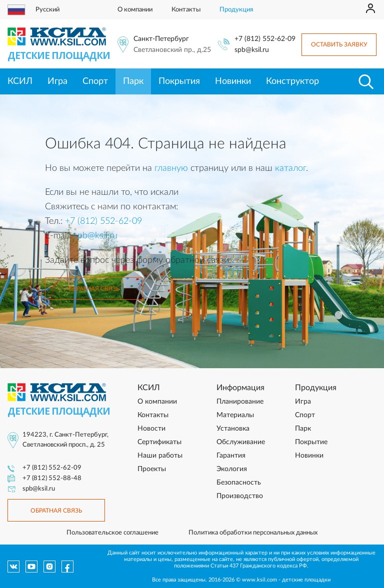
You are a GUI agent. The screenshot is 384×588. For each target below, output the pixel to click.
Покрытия (179, 81)
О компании (135, 10)
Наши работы (160, 456)
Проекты (152, 469)
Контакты (186, 10)
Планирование (240, 402)
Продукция (236, 10)
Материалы (235, 415)
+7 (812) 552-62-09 (265, 39)
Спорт (95, 81)
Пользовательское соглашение (112, 533)
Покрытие (311, 442)
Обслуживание (241, 442)
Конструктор (292, 81)
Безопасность (239, 483)
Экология (232, 469)
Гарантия (231, 456)
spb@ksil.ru (252, 50)
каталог (290, 168)
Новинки (233, 81)
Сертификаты (159, 442)
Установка (233, 429)
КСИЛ (20, 81)
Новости (151, 429)
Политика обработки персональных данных (253, 533)
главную (171, 168)
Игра (57, 81)
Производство (240, 496)
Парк (133, 81)
